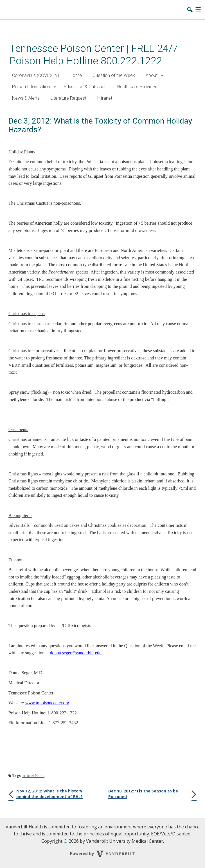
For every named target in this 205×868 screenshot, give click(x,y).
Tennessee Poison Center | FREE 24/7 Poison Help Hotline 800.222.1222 (94, 55)
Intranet (105, 98)
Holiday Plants (33, 776)
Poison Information (31, 87)
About (152, 75)
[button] (162, 76)
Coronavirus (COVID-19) (36, 75)
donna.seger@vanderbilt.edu (76, 653)
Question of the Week (114, 75)
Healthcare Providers (138, 87)
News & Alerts (26, 98)
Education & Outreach (85, 87)
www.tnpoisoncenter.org (47, 703)
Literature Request (68, 98)
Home (76, 75)
